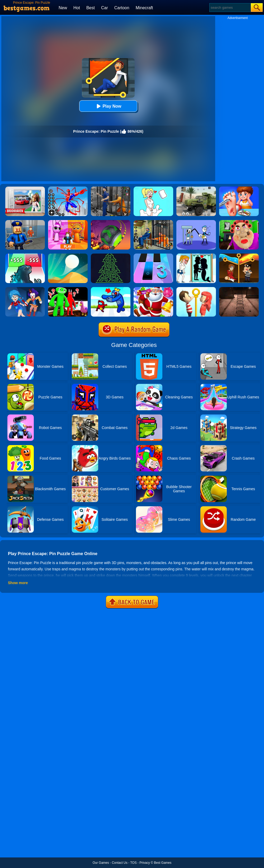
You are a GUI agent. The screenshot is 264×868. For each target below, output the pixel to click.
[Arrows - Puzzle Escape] (111, 255)
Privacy (145, 863)
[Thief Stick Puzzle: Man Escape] (196, 222)
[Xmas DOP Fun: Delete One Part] (153, 188)
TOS (133, 863)
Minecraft (144, 8)
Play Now (108, 106)
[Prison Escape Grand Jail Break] (153, 222)
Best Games (163, 863)
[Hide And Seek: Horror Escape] (25, 289)
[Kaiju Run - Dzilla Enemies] (25, 255)
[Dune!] (68, 255)
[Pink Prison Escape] (68, 222)
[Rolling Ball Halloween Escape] (111, 222)
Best (91, 8)
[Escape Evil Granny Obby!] (239, 222)
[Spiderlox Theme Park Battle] (68, 188)
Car (105, 8)
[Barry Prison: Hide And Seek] (25, 222)
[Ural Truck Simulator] (196, 188)
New (63, 8)
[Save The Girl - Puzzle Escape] (196, 255)
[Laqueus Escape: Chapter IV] (239, 289)
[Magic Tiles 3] (153, 255)
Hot (77, 8)
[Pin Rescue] (196, 289)
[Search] (230, 8)
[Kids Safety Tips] (239, 188)
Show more (18, 583)
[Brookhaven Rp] (25, 188)
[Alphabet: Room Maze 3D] (111, 289)
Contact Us (119, 863)
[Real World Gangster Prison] (111, 188)
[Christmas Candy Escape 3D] (153, 289)
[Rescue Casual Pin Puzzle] (239, 255)
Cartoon (122, 8)
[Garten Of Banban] (68, 289)
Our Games (101, 863)
